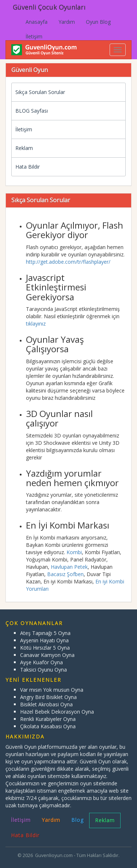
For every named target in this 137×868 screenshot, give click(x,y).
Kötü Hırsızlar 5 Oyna (45, 648)
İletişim (34, 36)
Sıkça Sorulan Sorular (40, 92)
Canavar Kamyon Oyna (47, 655)
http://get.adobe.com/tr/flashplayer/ (68, 262)
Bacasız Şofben (65, 574)
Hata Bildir (28, 167)
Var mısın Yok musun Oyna (52, 690)
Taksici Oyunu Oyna (43, 670)
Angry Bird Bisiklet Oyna (48, 697)
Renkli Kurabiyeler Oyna (48, 719)
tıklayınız (36, 324)
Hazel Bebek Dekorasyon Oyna (57, 712)
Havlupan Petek (69, 567)
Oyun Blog (98, 22)
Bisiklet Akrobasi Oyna (46, 704)
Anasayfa (37, 22)
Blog (77, 820)
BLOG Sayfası (32, 111)
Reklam (24, 148)
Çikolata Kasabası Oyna (48, 726)
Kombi (74, 552)
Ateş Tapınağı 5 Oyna (45, 633)
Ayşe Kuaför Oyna (41, 662)
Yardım (67, 22)
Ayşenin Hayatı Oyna (44, 640)
